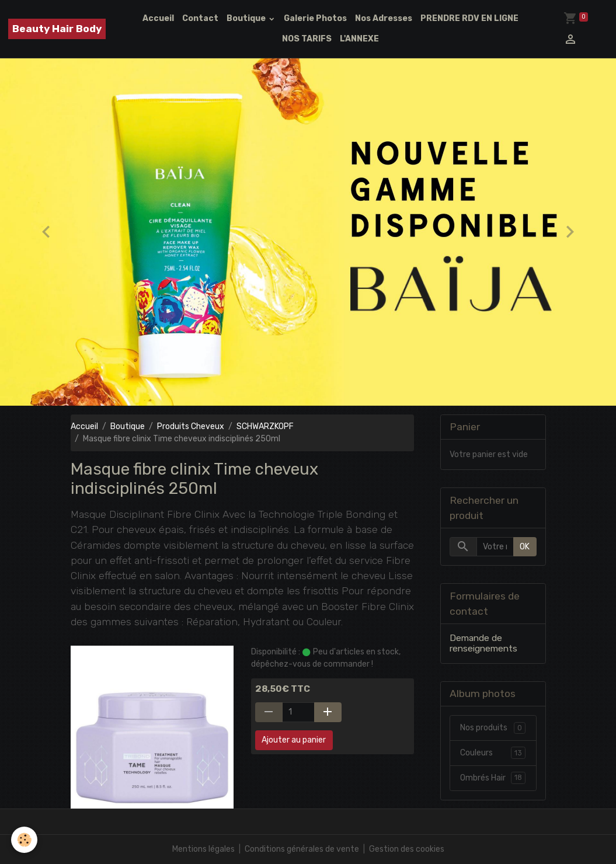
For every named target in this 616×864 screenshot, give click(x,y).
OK (525, 547)
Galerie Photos (315, 18)
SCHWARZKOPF (265, 426)
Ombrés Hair (493, 778)
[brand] (57, 29)
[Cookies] (25, 840)
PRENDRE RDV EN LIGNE (469, 18)
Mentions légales (203, 849)
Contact (200, 18)
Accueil (158, 18)
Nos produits (493, 728)
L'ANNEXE (359, 39)
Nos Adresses (384, 18)
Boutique (247, 18)
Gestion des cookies (407, 849)
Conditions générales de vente (302, 849)
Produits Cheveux (191, 426)
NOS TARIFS (307, 39)
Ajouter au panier (294, 740)
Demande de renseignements (483, 643)
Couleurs (493, 753)
